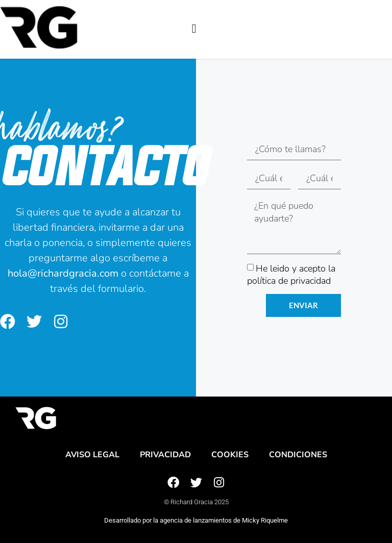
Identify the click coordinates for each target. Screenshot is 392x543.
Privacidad (165, 455)
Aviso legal (92, 455)
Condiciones (298, 455)
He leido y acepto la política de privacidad (291, 274)
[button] (194, 29)
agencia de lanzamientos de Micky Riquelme (224, 520)
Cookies (230, 455)
